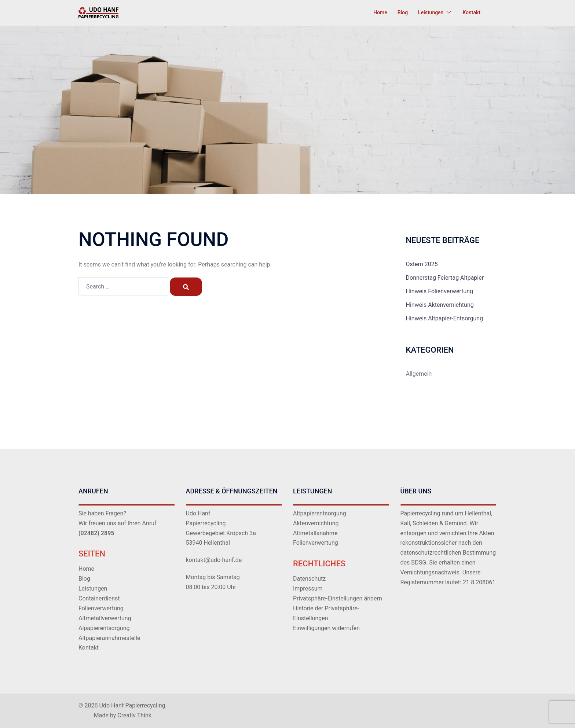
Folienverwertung (101, 608)
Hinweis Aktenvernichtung (440, 305)
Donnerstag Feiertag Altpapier (445, 278)
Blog (403, 12)
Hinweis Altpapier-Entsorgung (445, 318)
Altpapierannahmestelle (109, 638)
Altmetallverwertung (105, 618)
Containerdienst (99, 598)
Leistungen (431, 12)
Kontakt (471, 12)
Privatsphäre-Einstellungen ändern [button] (338, 598)
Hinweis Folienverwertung (440, 291)
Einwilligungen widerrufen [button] (326, 628)
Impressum (308, 589)
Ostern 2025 (422, 264)
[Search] (186, 287)
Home (380, 12)
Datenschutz (309, 579)
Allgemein (419, 374)
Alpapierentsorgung (104, 628)
